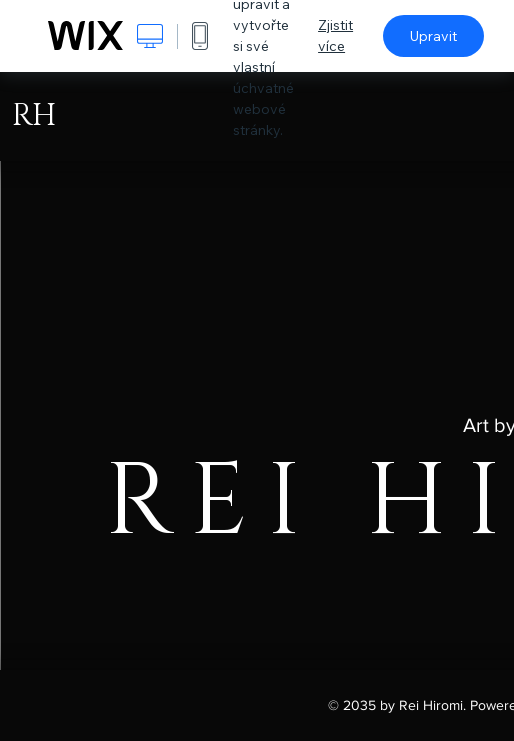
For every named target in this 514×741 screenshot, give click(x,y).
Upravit (433, 36)
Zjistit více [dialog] (335, 35)
